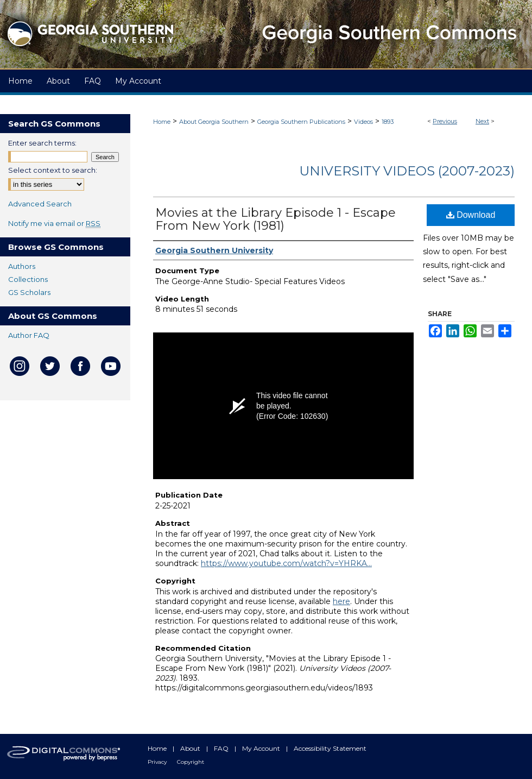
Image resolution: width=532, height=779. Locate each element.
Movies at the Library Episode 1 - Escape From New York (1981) (275, 219)
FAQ (222, 748)
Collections (28, 279)
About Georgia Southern (214, 122)
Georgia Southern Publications (301, 122)
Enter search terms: (42, 143)
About (191, 748)
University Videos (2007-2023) (407, 171)
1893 (388, 122)
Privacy (158, 762)
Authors (22, 266)
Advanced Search (40, 204)
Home (162, 122)
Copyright (191, 762)
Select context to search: (53, 170)
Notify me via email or (54, 223)
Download (471, 215)
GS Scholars (29, 292)
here (341, 601)
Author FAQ (29, 335)
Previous (445, 121)
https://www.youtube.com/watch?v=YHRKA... (286, 563)
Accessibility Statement (330, 748)
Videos (363, 122)
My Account (262, 748)
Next (482, 121)
